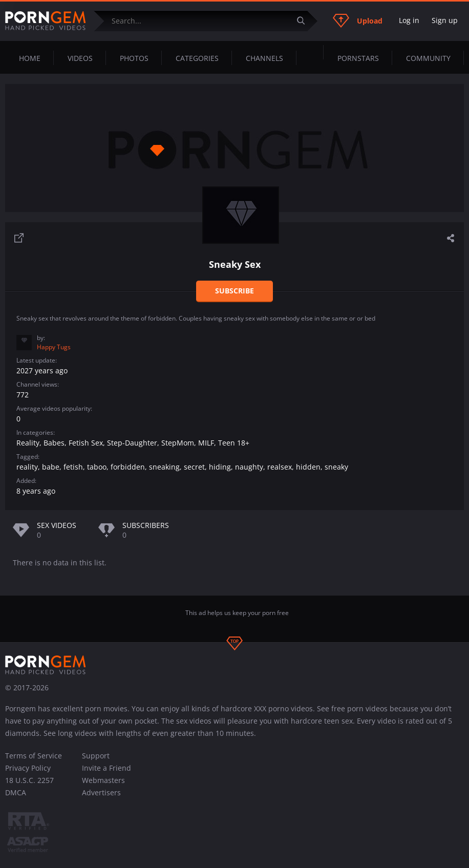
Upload (358, 20)
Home (30, 58)
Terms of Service (34, 756)
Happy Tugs (54, 347)
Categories (197, 58)
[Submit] (305, 21)
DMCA (16, 792)
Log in (409, 20)
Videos (80, 58)
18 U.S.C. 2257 (29, 780)
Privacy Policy (28, 768)
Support (96, 756)
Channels (264, 58)
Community (428, 58)
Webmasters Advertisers (103, 786)
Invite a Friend (106, 768)
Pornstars (358, 58)
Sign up (445, 20)
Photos (134, 58)
